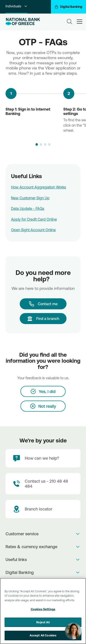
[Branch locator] (43, 509)
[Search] (69, 22)
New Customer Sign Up (30, 198)
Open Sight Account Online (33, 230)
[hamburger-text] (80, 21)
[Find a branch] (43, 319)
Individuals (17, 6)
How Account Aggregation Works (39, 187)
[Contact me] (43, 304)
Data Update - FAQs (28, 208)
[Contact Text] (43, 484)
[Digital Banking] (68, 7)
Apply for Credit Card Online (34, 219)
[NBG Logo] (23, 22)
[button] (37, 144)
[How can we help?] (43, 458)
